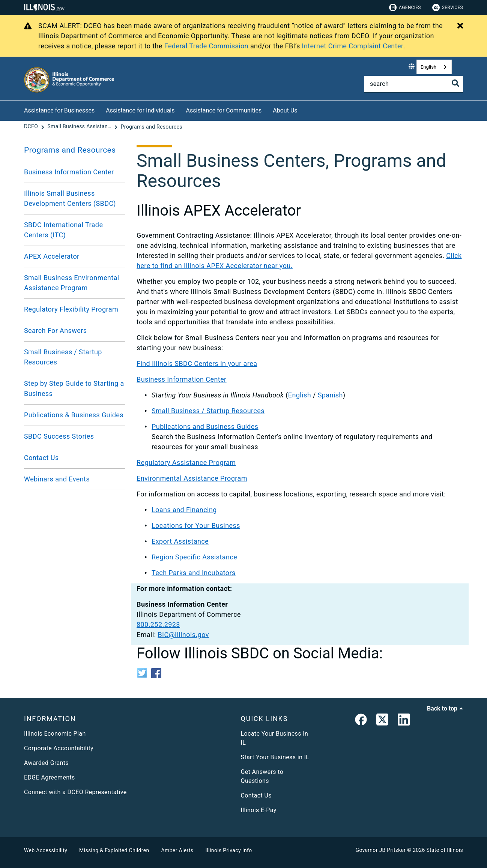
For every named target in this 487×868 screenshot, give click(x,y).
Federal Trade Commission (206, 46)
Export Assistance (180, 541)
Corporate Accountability (59, 748)
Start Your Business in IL (275, 757)
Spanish (330, 395)
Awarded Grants (46, 763)
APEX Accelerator (52, 256)
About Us (285, 110)
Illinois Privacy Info (228, 850)
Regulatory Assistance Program (186, 462)
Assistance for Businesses (59, 110)
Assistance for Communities (224, 110)
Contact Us (41, 458)
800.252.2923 (158, 624)
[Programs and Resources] (152, 127)
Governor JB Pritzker (381, 850)
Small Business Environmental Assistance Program (72, 283)
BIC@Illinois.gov (183, 635)
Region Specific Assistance (194, 557)
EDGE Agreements (50, 777)
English (428, 67)
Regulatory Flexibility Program (71, 309)
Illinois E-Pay (259, 810)
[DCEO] (32, 127)
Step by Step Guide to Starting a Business (74, 388)
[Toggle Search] (455, 83)
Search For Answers (56, 331)
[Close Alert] (460, 26)
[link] (361, 721)
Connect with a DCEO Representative (75, 792)
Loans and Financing (184, 510)
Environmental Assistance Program (192, 478)
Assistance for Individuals (140, 110)
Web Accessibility (46, 850)
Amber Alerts (177, 850)
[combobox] (434, 67)
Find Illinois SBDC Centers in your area (197, 364)
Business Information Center (69, 172)
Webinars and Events (57, 479)
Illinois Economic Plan (55, 734)
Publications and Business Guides (205, 427)
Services (448, 7)
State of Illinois (445, 850)
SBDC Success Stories (59, 436)
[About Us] (303, 109)
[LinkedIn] (404, 721)
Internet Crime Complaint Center (353, 46)
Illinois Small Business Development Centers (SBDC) (70, 198)
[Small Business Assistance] (80, 127)
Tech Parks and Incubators (194, 573)
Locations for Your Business (196, 525)
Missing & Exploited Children (114, 850)
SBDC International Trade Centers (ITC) (63, 230)
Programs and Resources (70, 150)
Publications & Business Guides (74, 415)
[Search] (414, 84)
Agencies (405, 7)
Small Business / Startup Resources (63, 357)
